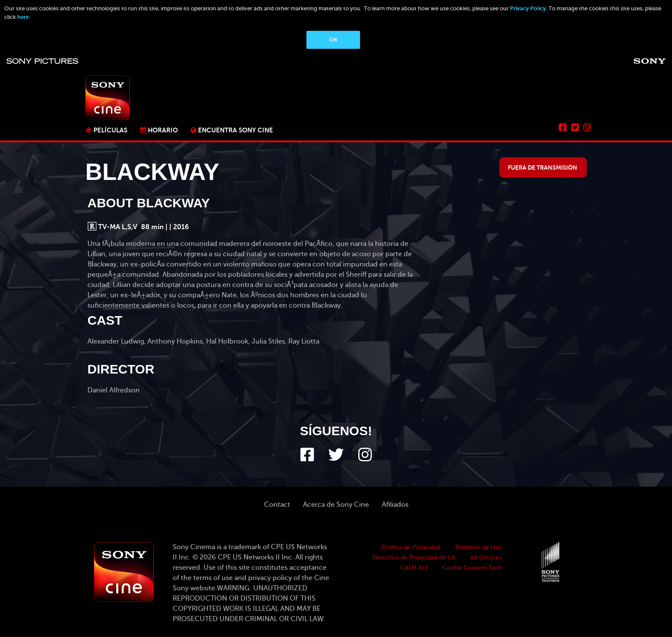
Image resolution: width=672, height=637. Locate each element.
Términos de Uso (478, 547)
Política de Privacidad (411, 547)
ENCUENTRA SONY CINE (235, 130)
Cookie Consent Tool (472, 568)
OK (333, 40)
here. (24, 17)
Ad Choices (486, 558)
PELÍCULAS (110, 130)
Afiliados (395, 505)
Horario (163, 130)
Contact (277, 505)
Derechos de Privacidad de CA (414, 558)
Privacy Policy (528, 8)
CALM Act (414, 568)
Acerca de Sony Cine (336, 505)
